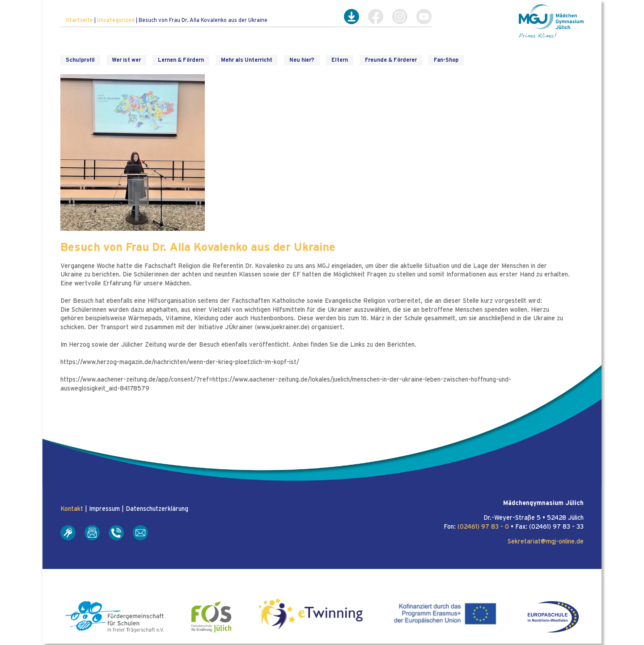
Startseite (79, 20)
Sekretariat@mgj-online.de (546, 542)
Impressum (104, 509)
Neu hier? (302, 60)
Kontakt (72, 509)
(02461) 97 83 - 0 (483, 527)
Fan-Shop (446, 60)
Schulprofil (80, 60)
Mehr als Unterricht (247, 60)
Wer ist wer (126, 60)
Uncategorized (116, 20)
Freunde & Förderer (391, 60)
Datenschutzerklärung (157, 509)
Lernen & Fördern (181, 60)
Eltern (340, 60)
